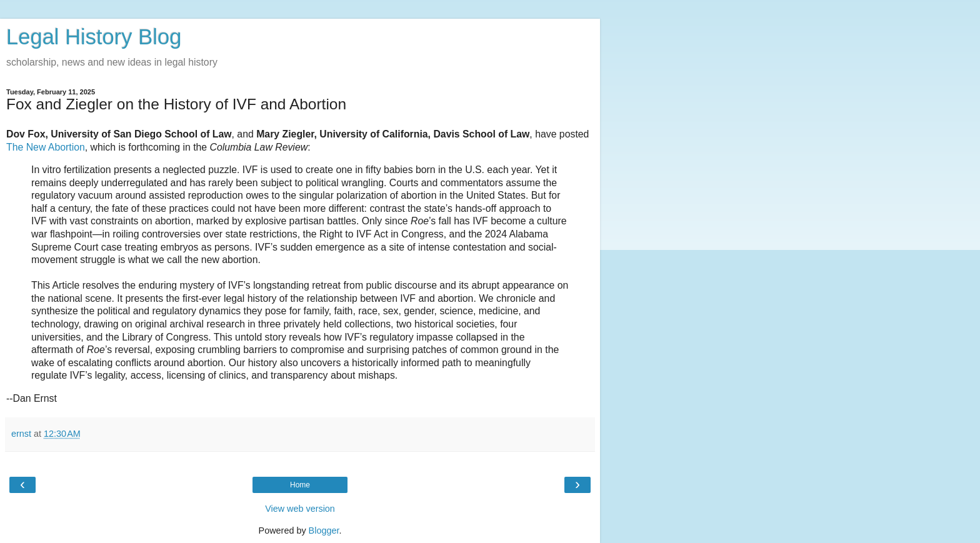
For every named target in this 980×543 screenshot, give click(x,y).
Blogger (324, 531)
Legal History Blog (94, 37)
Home (300, 485)
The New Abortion (46, 147)
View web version (300, 509)
